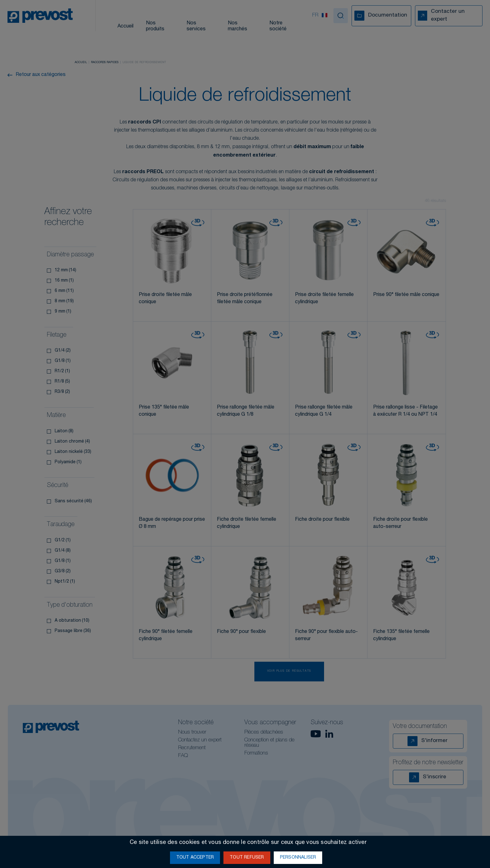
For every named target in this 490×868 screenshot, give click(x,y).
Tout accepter (195, 858)
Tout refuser (247, 858)
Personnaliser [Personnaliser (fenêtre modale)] (298, 858)
